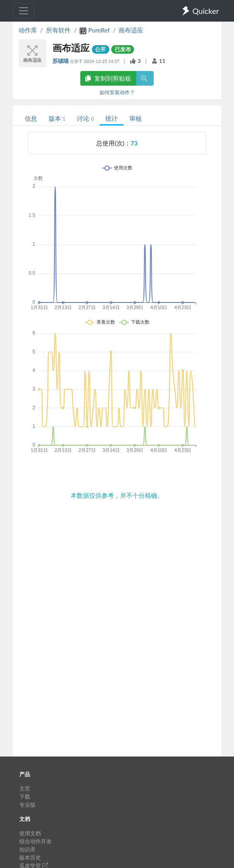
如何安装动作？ (117, 92)
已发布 (123, 49)
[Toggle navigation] (24, 11)
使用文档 (30, 833)
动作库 (28, 30)
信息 (31, 118)
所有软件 (58, 30)
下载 (25, 796)
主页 (25, 788)
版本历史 (30, 857)
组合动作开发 (36, 841)
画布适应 (131, 30)
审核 (136, 118)
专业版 (27, 805)
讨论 (85, 118)
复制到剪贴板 (108, 78)
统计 (112, 118)
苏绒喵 (61, 61)
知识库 (27, 849)
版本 (57, 118)
